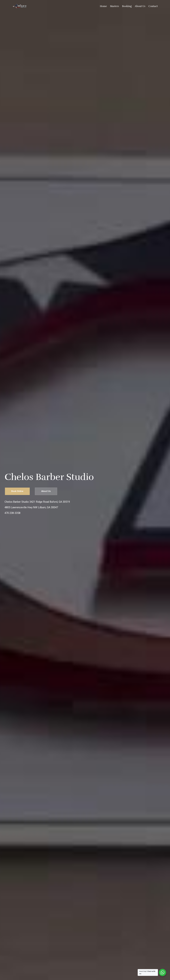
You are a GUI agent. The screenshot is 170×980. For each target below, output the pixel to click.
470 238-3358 (12, 513)
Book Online (17, 491)
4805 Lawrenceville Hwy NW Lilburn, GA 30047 (31, 507)
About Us (46, 491)
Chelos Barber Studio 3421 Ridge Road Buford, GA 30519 (37, 502)
